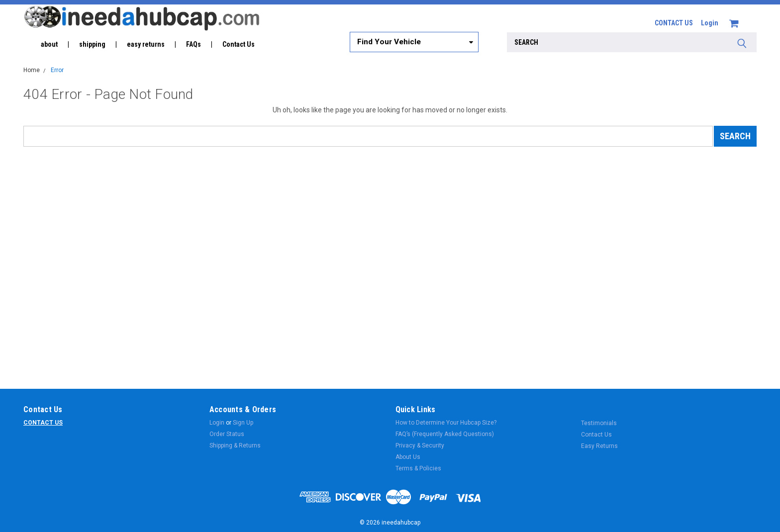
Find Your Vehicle (389, 42)
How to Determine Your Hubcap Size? (446, 423)
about (49, 44)
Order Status (227, 434)
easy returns (146, 44)
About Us (408, 457)
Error (57, 70)
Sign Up (243, 423)
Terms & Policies (418, 468)
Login (710, 23)
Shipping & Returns (235, 445)
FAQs (194, 44)
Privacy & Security (420, 445)
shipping (92, 44)
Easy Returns (599, 446)
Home (32, 70)
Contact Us (239, 44)
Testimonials (599, 423)
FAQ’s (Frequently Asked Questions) (445, 434)
